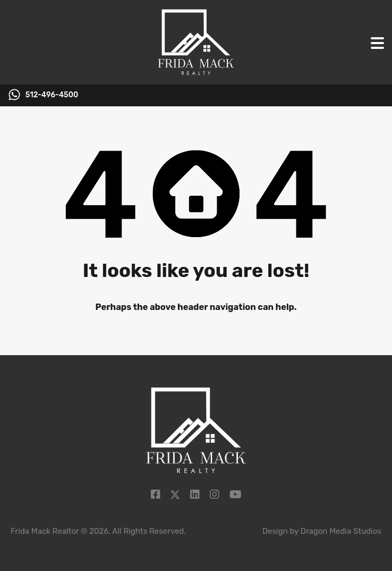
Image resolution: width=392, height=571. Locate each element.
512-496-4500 (52, 95)
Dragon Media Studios (341, 531)
